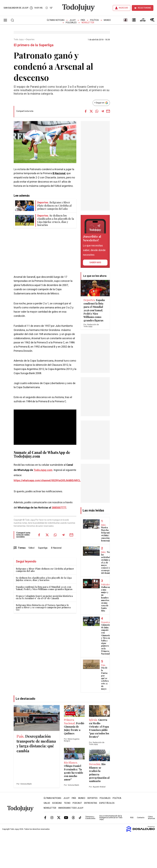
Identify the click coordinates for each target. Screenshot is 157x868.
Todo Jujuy (19, 40)
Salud (47, 803)
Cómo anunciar (151, 818)
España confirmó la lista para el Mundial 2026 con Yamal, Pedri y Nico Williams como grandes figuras (44, 588)
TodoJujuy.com (43, 470)
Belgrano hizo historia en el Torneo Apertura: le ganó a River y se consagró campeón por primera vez (43, 607)
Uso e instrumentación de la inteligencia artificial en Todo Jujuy (111, 818)
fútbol (31, 548)
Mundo (107, 20)
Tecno (67, 803)
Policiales (71, 23)
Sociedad (57, 803)
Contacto (141, 818)
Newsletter (88, 23)
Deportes (30, 40)
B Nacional (59, 173)
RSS (132, 818)
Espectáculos (107, 803)
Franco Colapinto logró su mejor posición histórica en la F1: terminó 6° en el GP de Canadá (44, 597)
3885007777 (59, 508)
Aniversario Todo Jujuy (71, 808)
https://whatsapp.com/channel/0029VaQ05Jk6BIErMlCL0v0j (50, 481)
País (83, 20)
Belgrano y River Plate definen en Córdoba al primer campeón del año (45, 570)
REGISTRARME (144, 8)
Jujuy (73, 20)
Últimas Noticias (56, 20)
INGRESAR (123, 8)
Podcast (77, 803)
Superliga (43, 548)
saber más (95, 262)
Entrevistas (91, 803)
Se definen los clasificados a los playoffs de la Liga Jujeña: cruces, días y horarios (44, 579)
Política (94, 20)
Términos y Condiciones (90, 818)
